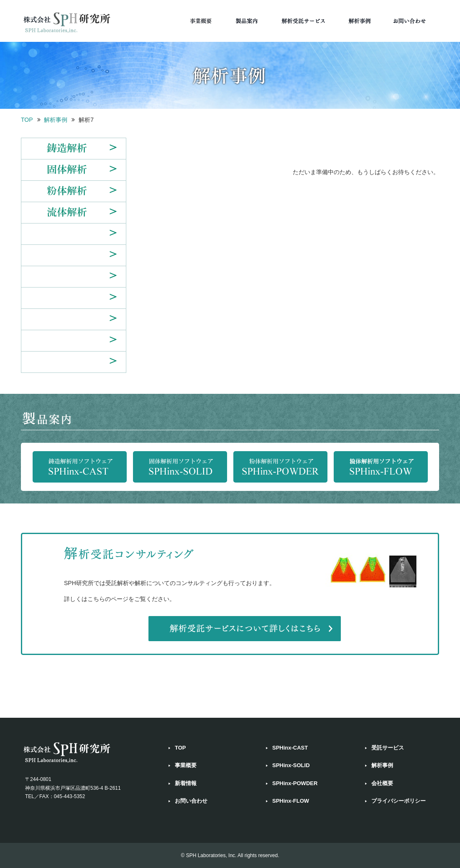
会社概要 (382, 783)
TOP (27, 120)
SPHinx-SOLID (291, 765)
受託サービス (388, 748)
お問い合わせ (191, 801)
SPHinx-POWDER (295, 783)
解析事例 (56, 120)
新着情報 (186, 783)
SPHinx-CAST (290, 748)
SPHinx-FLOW (291, 801)
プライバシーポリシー (399, 801)
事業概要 (186, 765)
